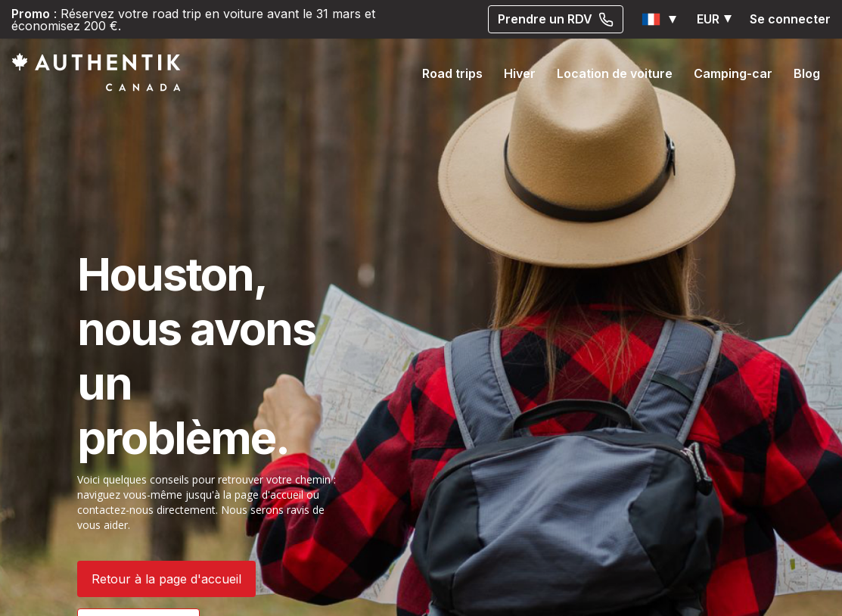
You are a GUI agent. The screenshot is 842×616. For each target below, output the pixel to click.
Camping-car (733, 73)
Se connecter (790, 19)
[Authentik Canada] (96, 72)
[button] (660, 19)
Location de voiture (615, 73)
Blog (807, 73)
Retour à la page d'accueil (166, 579)
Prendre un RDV (556, 19)
